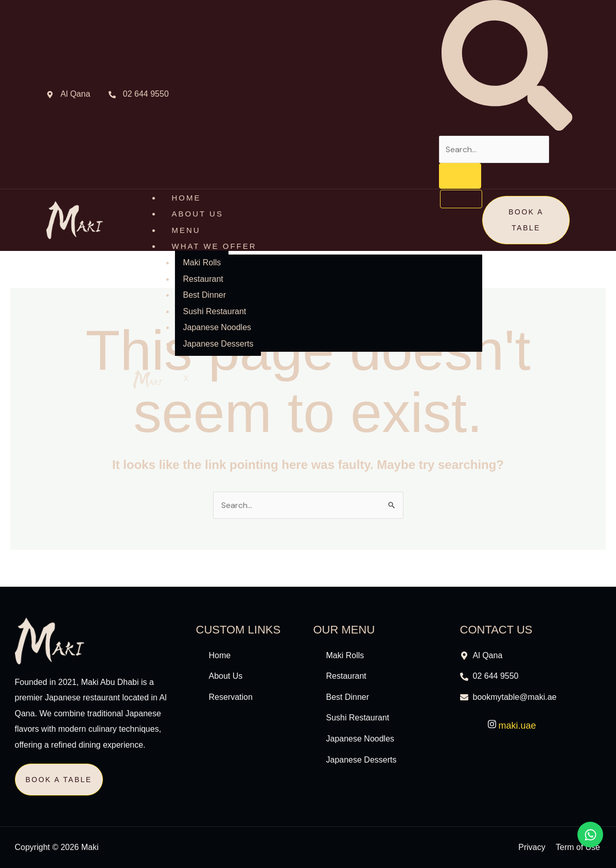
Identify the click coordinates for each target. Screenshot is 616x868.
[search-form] (494, 149)
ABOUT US (197, 214)
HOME (186, 198)
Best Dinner (204, 295)
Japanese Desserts (218, 344)
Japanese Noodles (217, 327)
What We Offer (214, 246)
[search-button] (460, 176)
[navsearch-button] (507, 127)
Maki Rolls (202, 263)
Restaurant (203, 279)
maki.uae (512, 726)
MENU (186, 230)
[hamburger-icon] (461, 199)
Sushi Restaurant (214, 311)
